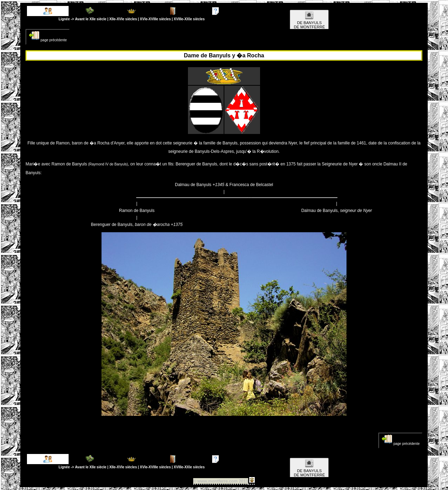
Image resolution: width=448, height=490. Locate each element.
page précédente (48, 36)
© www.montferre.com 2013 (221, 481)
